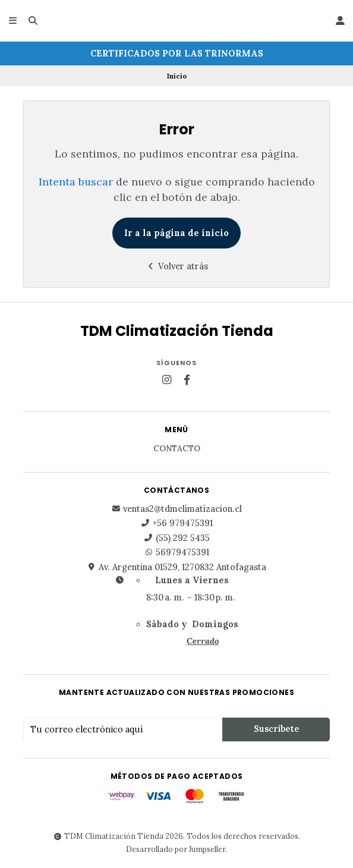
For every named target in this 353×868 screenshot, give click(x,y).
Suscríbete (276, 729)
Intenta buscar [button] (76, 182)
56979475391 (176, 552)
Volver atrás (176, 266)
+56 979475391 (177, 523)
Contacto (177, 449)
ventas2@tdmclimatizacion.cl (176, 509)
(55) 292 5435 (177, 538)
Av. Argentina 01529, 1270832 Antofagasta (176, 567)
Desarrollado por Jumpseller (176, 849)
